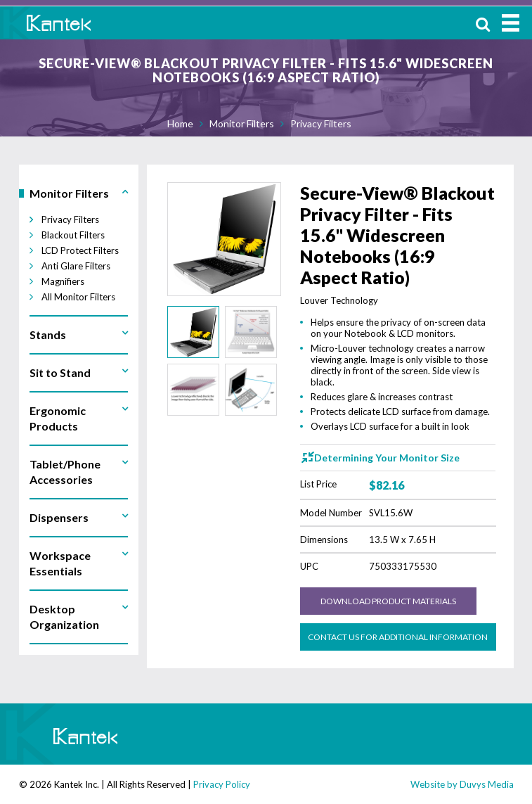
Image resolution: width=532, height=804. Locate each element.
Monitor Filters (242, 123)
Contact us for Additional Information (398, 637)
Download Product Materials (388, 601)
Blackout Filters (73, 235)
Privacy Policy (222, 784)
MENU (511, 23)
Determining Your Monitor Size (387, 458)
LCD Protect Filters (80, 250)
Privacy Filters (321, 123)
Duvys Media (487, 784)
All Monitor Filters (78, 297)
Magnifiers (63, 281)
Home (180, 123)
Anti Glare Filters (76, 266)
